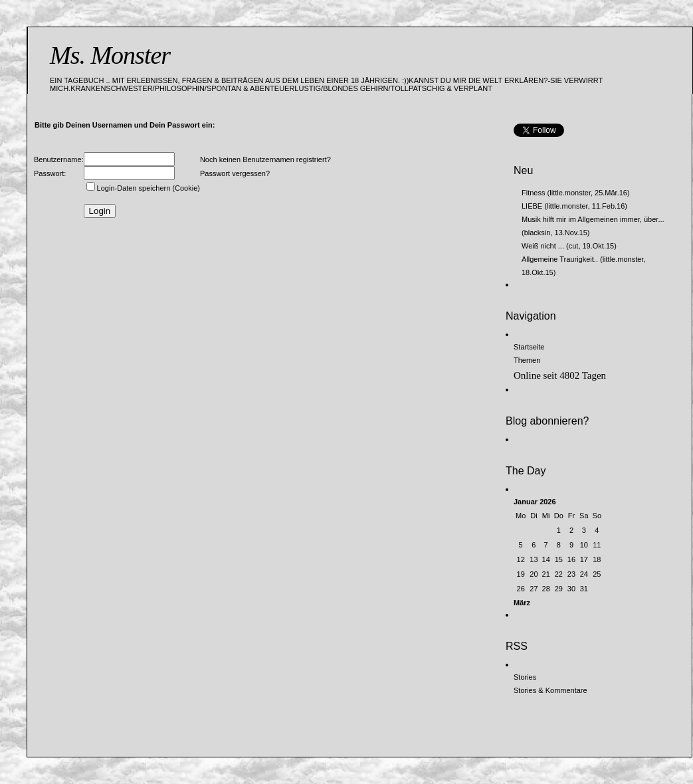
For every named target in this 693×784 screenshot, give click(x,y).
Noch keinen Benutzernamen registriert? (265, 159)
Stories (525, 677)
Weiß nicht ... (543, 246)
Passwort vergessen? (235, 173)
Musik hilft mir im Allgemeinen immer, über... (593, 219)
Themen (527, 360)
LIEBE (532, 206)
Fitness (533, 193)
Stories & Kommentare (550, 690)
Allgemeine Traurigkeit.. (560, 259)
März (522, 603)
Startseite (529, 347)
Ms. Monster (110, 55)
